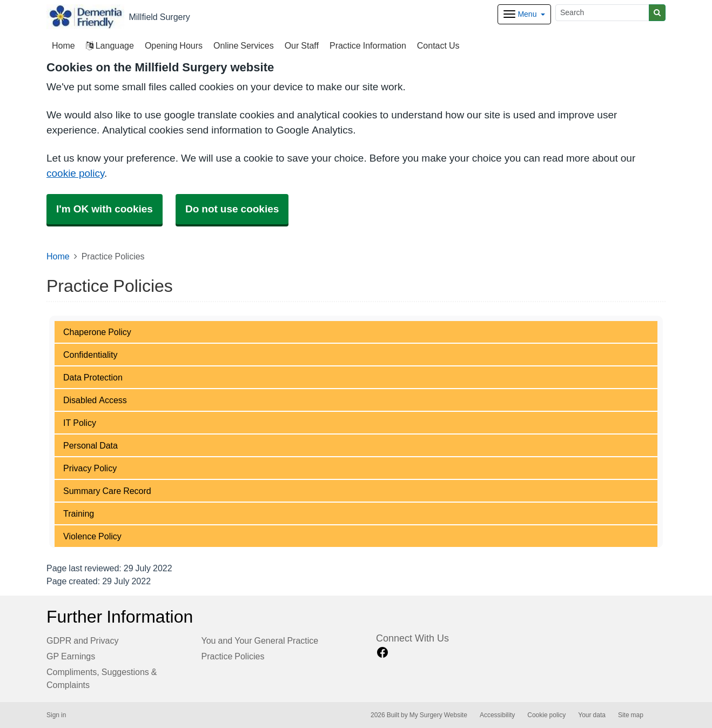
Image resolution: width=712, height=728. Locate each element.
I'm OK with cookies (105, 209)
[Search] (602, 13)
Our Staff (302, 45)
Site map (631, 715)
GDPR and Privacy (82, 640)
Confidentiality (90, 355)
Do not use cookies (232, 209)
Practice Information (368, 45)
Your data (592, 715)
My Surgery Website (438, 715)
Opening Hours (174, 45)
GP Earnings (71, 656)
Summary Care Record (107, 491)
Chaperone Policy (97, 332)
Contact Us (438, 45)
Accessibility (497, 715)
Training (79, 513)
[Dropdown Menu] (524, 14)
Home (58, 256)
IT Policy (80, 423)
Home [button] (63, 45)
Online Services (244, 45)
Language (110, 45)
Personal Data (90, 445)
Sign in (56, 715)
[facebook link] (382, 653)
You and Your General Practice (260, 640)
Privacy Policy (90, 468)
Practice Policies (233, 656)
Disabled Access (95, 400)
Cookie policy (546, 715)
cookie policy (75, 173)
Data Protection (93, 377)
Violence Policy (92, 536)
